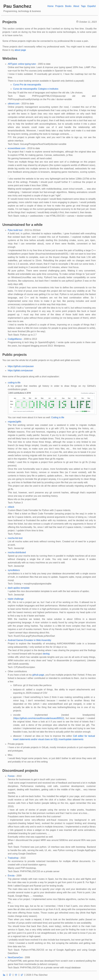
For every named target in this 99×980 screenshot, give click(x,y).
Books (68, 6)
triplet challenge (16, 599)
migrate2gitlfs (14, 422)
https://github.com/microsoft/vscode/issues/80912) (39, 718)
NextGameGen (15, 957)
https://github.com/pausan (21, 366)
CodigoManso (15, 339)
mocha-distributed (17, 552)
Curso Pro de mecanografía (27, 85)
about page (20, 50)
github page (38, 675)
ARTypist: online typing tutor (22, 64)
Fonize (11, 776)
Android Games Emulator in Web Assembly (29, 640)
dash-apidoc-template (19, 588)
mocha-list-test (15, 538)
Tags (83, 6)
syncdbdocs (14, 570)
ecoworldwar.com (17, 148)
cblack (11, 507)
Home (50, 6)
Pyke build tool (15, 230)
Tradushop (13, 858)
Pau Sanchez (17, 6)
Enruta (11, 876)
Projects (59, 6)
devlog (46, 654)
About (76, 6)
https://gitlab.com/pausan (20, 370)
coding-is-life (14, 383)
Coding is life (58, 417)
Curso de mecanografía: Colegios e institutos (36, 89)
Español (92, 6)
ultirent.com (14, 104)
